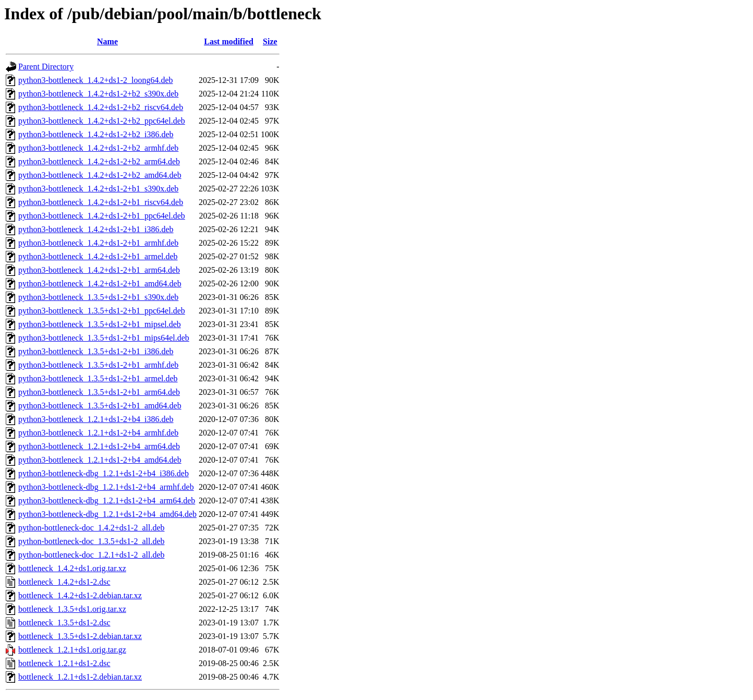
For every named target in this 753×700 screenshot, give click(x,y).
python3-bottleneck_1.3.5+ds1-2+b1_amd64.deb (100, 406)
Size (270, 41)
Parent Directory (46, 67)
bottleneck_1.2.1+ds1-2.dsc (64, 663)
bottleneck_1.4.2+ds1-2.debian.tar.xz (80, 595)
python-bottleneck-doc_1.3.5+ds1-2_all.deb (92, 541)
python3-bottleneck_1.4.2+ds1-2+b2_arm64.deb (99, 161)
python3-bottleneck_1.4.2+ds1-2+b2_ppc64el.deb (102, 121)
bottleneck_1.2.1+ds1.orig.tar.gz (72, 650)
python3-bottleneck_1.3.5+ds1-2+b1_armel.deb (98, 378)
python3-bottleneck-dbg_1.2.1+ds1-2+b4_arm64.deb (107, 500)
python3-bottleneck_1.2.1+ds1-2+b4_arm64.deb (99, 446)
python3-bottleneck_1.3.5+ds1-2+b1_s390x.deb (98, 297)
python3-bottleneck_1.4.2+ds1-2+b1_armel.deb (98, 256)
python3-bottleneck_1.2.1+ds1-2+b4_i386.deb (96, 419)
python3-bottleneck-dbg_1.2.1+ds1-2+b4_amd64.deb (107, 514)
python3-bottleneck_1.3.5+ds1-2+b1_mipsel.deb (100, 324)
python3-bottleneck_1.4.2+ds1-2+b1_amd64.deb (100, 283)
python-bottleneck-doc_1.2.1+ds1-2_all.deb (92, 555)
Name (107, 41)
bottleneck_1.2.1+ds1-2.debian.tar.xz (80, 677)
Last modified (229, 41)
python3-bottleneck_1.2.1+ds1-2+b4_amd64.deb (100, 460)
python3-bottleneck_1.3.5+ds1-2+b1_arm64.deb (99, 392)
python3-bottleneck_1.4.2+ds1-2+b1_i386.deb (96, 229)
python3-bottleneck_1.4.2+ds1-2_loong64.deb (96, 80)
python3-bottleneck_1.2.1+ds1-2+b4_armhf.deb (98, 433)
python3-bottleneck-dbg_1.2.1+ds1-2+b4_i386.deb (104, 473)
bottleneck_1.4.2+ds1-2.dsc (64, 582)
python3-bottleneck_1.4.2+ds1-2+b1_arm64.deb (99, 270)
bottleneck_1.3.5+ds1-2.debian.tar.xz (80, 636)
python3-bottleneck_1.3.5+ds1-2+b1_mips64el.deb (104, 338)
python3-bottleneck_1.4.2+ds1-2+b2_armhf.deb (98, 148)
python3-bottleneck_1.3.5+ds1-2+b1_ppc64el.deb (102, 311)
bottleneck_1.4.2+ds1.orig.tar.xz (72, 568)
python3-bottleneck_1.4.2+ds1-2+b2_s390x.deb (98, 94)
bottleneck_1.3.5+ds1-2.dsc (64, 623)
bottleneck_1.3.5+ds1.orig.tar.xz (72, 609)
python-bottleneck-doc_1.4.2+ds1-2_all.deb (92, 528)
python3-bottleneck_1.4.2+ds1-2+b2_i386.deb (96, 134)
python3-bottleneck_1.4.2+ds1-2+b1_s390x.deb (98, 189)
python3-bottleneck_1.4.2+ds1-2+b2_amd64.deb (100, 175)
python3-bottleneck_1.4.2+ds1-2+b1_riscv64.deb (101, 202)
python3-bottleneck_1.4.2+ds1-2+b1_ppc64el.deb (102, 216)
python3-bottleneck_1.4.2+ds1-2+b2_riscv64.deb (101, 107)
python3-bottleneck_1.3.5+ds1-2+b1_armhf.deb (98, 365)
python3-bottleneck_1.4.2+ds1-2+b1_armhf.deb (98, 243)
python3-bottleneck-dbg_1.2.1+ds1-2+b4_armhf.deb (106, 487)
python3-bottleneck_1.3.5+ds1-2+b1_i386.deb (96, 351)
